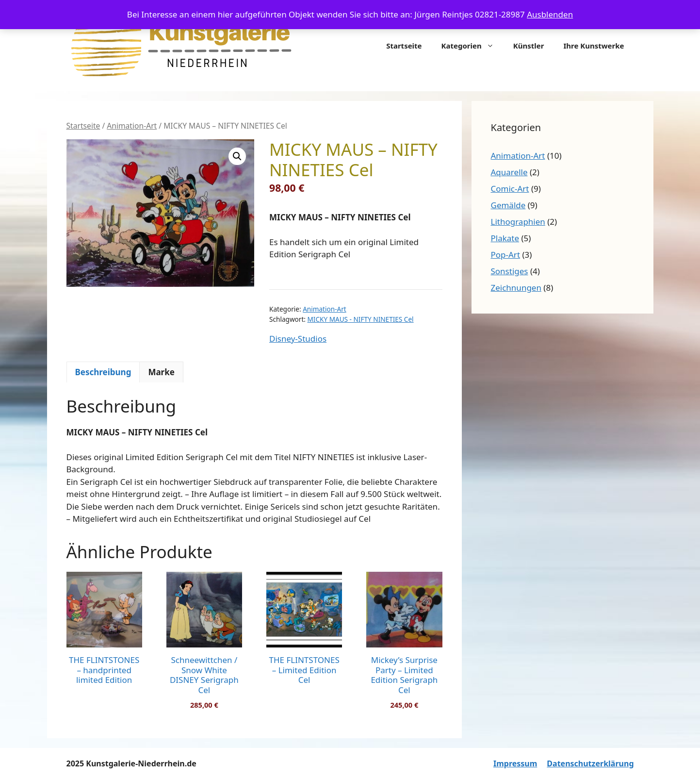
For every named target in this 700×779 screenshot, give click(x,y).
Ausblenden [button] (550, 14)
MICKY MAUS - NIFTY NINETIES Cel (361, 319)
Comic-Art (510, 189)
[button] (237, 156)
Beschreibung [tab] (103, 372)
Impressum (515, 763)
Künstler (529, 46)
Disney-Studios (298, 339)
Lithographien (518, 222)
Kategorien (472, 46)
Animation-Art (132, 126)
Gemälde (508, 205)
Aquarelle (509, 172)
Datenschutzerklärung (590, 763)
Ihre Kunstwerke (594, 46)
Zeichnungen (516, 288)
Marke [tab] (161, 372)
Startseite (404, 46)
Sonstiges (510, 271)
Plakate (505, 238)
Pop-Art (506, 255)
